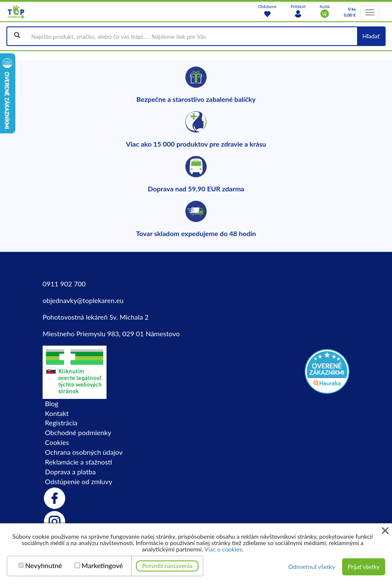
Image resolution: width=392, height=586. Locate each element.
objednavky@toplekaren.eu (83, 300)
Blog (52, 403)
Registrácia (61, 423)
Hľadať (371, 36)
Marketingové (102, 566)
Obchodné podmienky (78, 432)
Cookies (57, 442)
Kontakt (57, 413)
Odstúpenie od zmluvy (79, 481)
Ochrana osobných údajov (84, 452)
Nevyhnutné (44, 566)
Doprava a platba (71, 472)
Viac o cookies (223, 549)
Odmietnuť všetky (311, 567)
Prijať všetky (364, 567)
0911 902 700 (64, 284)
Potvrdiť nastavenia (167, 566)
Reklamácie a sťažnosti (79, 462)
